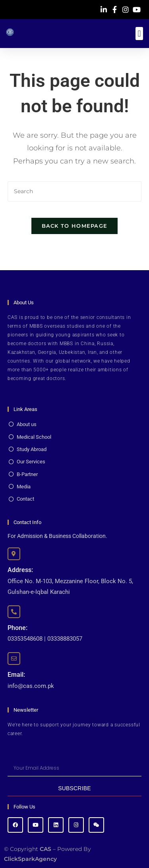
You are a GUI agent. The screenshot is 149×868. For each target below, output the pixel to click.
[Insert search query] (75, 191)
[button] (139, 34)
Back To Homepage (75, 226)
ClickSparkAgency (30, 859)
